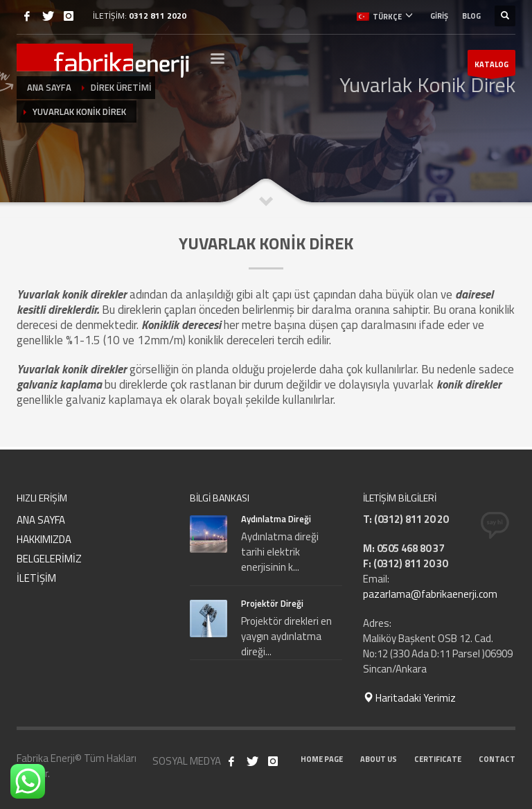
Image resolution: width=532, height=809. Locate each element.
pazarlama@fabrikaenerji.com (430, 594)
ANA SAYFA (41, 520)
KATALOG (491, 67)
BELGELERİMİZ (49, 559)
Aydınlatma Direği (276, 519)
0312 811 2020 (158, 16)
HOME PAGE (322, 759)
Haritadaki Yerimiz (409, 698)
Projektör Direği (272, 603)
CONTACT (497, 759)
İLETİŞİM (36, 578)
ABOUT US (379, 759)
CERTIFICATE (438, 759)
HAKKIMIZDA (44, 539)
